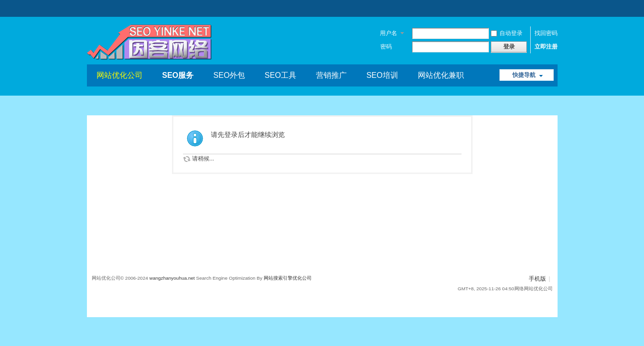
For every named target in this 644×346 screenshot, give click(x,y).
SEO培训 (382, 75)
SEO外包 (229, 75)
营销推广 (331, 75)
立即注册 (546, 47)
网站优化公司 (120, 75)
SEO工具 (280, 75)
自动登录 (507, 33)
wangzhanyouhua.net (172, 278)
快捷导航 (524, 75)
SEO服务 (178, 75)
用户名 (389, 33)
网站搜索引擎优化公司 (288, 278)
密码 (386, 47)
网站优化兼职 (441, 75)
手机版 (537, 279)
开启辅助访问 (550, 7)
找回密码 (546, 33)
